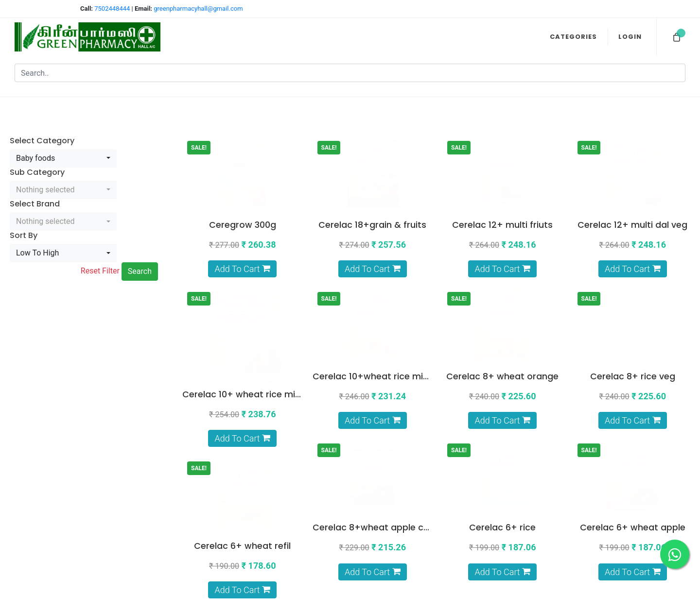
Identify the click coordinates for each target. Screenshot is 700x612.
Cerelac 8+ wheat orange (502, 280)
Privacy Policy (414, 529)
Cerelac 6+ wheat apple (502, 398)
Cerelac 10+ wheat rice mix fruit (251, 280)
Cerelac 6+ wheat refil (633, 398)
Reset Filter (100, 241)
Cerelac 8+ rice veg (633, 280)
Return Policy (415, 554)
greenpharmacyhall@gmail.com (198, 8)
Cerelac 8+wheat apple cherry (249, 398)
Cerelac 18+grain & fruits (372, 162)
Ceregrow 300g (243, 162)
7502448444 (113, 8)
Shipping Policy (412, 542)
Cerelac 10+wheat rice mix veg (379, 280)
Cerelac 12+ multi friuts (502, 162)
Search (140, 241)
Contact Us (418, 578)
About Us (421, 566)
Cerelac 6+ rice (373, 398)
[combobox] (63, 128)
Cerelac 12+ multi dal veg (632, 162)
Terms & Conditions (405, 517)
